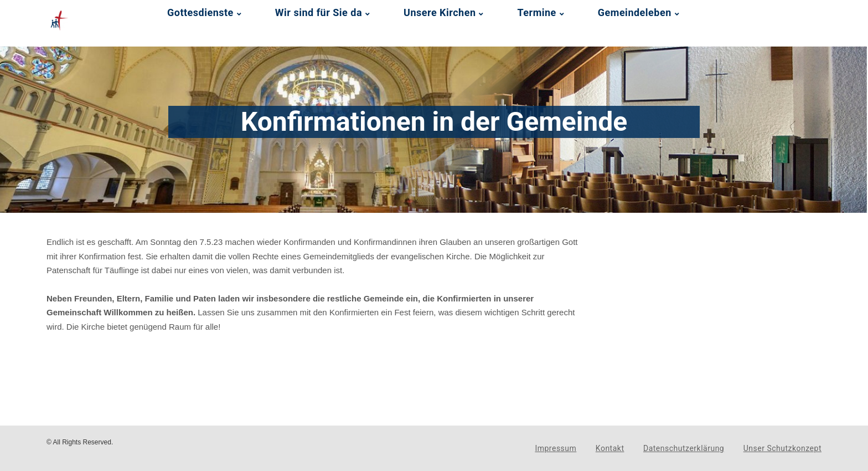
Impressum (556, 448)
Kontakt (610, 448)
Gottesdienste (200, 12)
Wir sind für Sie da (319, 12)
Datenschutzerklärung (684, 448)
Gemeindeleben (635, 12)
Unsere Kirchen (440, 12)
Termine (536, 12)
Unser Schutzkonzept (782, 448)
